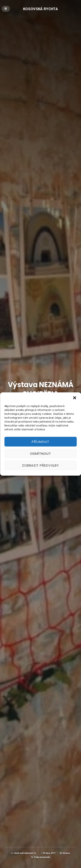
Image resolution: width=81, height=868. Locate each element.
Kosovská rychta (40, 9)
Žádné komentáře (42, 857)
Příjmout (40, 442)
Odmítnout (40, 454)
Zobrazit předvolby (40, 465)
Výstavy (66, 853)
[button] (75, 398)
